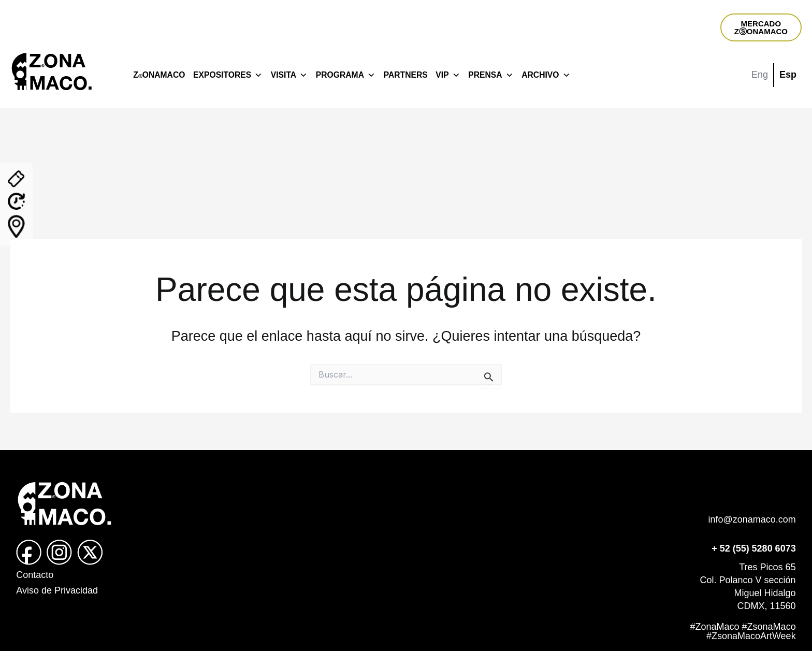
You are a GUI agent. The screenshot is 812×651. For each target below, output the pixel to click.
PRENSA (491, 75)
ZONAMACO (159, 75)
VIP (448, 75)
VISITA (289, 75)
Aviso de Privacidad (57, 590)
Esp (788, 75)
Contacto (35, 575)
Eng (760, 75)
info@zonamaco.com (752, 519)
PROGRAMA (346, 75)
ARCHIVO (546, 75)
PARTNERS (406, 75)
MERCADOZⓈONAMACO (761, 27)
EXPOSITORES (228, 75)
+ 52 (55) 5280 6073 (754, 548)
